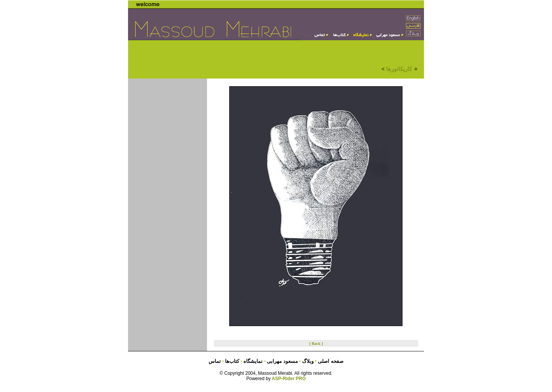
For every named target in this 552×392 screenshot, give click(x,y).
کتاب (232, 361)
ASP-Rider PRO (289, 379)
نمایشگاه (252, 361)
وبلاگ (308, 361)
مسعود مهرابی (283, 361)
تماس (215, 361)
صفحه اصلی (330, 361)
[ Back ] (316, 344)
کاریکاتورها (399, 69)
